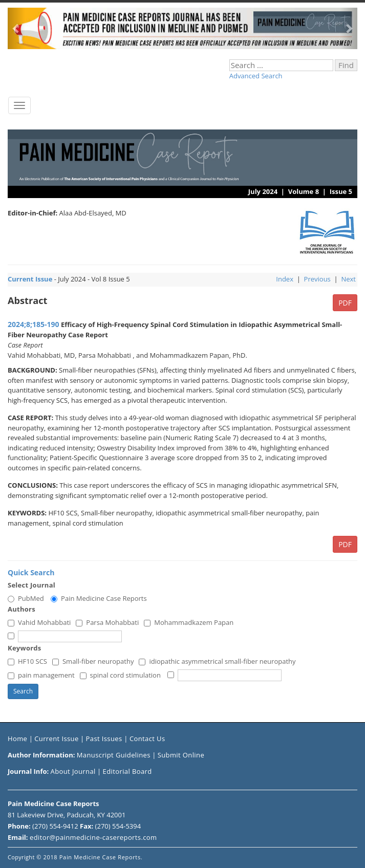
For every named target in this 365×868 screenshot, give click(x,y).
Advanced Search (256, 76)
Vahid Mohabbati (39, 622)
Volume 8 (304, 191)
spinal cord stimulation (120, 675)
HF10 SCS (27, 661)
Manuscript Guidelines (114, 755)
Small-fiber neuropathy (93, 661)
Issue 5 (341, 191)
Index (285, 279)
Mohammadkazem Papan (189, 622)
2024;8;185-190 (34, 324)
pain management (41, 675)
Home (17, 739)
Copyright (21, 857)
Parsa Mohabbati (107, 622)
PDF (345, 303)
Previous (317, 279)
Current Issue (56, 739)
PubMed (26, 598)
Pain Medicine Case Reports (99, 598)
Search (23, 691)
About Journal (73, 771)
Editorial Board (127, 771)
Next (348, 279)
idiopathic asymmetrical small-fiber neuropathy (217, 661)
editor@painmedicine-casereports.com (93, 837)
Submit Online (181, 755)
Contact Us (147, 739)
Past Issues (105, 739)
